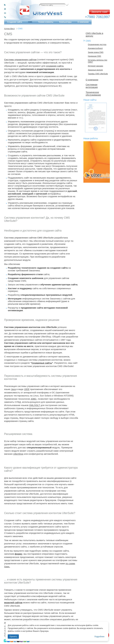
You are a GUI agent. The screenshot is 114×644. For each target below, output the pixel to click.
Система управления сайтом (20, 60)
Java (13, 389)
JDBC (34, 399)
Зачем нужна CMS (96, 52)
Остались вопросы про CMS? (98, 61)
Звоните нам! (99, 12)
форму (19, 554)
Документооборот (95, 48)
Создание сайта (15, 22)
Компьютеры (65, 22)
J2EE (27, 389)
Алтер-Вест (9, 29)
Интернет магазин (95, 66)
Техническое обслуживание (93, 94)
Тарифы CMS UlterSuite (98, 74)
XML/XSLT (35, 405)
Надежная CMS (94, 56)
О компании (83, 22)
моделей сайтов (13, 603)
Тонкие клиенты (46, 22)
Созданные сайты (42, 363)
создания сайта (55, 66)
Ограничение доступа (97, 45)
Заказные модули (95, 70)
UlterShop (18, 454)
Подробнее (99, 637)
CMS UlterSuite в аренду (94, 35)
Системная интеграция (92, 86)
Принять (13, 637)
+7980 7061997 (97, 17)
